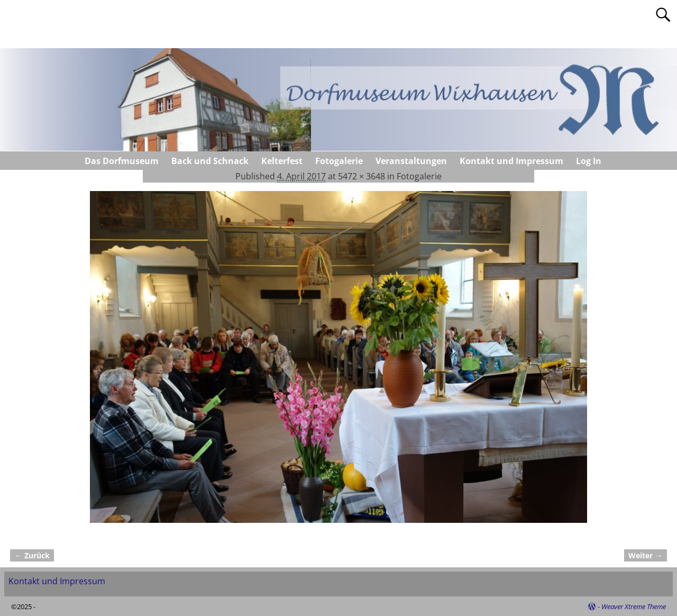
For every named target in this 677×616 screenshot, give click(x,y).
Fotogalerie (339, 161)
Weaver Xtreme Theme (634, 606)
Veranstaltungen (411, 161)
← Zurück (32, 555)
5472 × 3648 (362, 176)
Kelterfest (282, 161)
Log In (589, 161)
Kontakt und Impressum (511, 161)
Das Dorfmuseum (122, 161)
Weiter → (645, 555)
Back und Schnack (210, 161)
